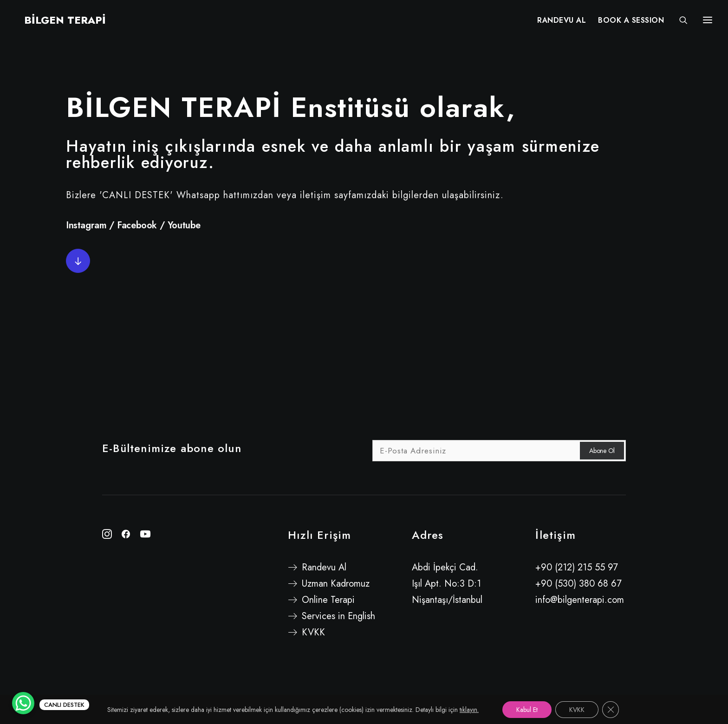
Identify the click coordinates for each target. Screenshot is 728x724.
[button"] (107, 536)
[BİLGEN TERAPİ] (57, 22)
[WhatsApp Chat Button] (23, 703)
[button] (78, 261)
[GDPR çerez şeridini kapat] (611, 710)
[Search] (679, 22)
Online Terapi (328, 600)
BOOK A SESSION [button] (631, 22)
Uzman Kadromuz (336, 584)
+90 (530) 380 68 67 (578, 584)
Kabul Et (527, 710)
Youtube (184, 225)
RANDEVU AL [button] (562, 22)
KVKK (313, 632)
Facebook (137, 225)
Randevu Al (324, 567)
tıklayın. (469, 710)
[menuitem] (562, 22)
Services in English (338, 616)
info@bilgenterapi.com (580, 600)
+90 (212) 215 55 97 (577, 567)
